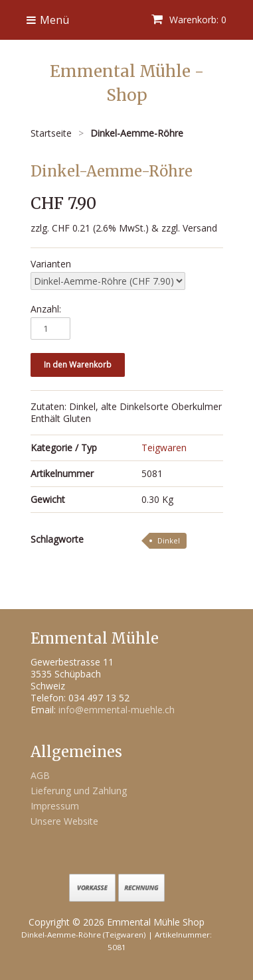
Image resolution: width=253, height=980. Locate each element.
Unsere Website (64, 821)
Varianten (51, 264)
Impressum (55, 806)
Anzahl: (46, 309)
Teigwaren (164, 448)
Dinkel (169, 540)
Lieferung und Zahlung (79, 791)
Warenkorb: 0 (189, 20)
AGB (40, 775)
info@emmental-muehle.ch (117, 710)
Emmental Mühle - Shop (127, 83)
